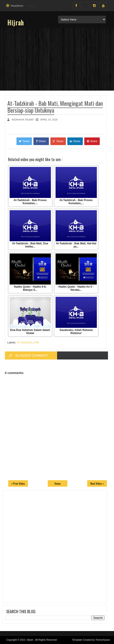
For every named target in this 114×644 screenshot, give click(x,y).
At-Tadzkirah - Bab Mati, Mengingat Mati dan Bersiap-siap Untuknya (55, 107)
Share (41, 141)
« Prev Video (18, 483)
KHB (36, 343)
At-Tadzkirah (24, 343)
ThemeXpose (103, 640)
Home (58, 483)
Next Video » (97, 483)
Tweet (24, 141)
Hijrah (16, 23)
